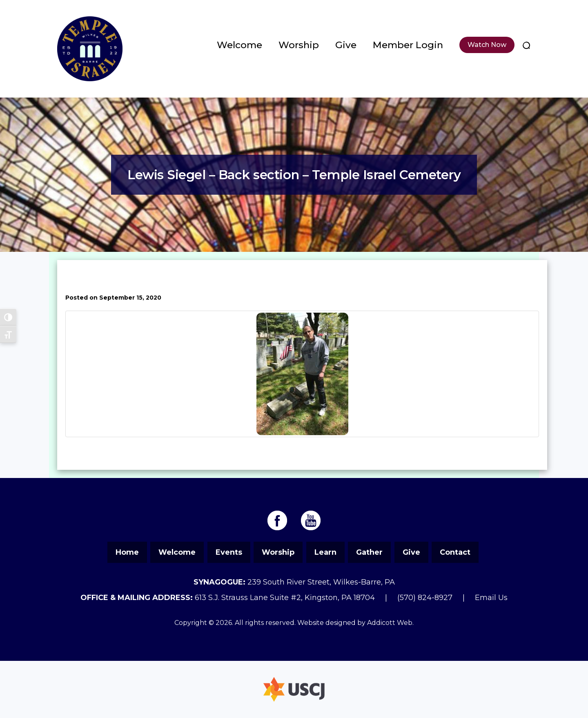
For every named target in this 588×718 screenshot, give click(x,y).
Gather (369, 552)
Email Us (491, 598)
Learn (325, 552)
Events (229, 552)
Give (346, 45)
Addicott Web (390, 623)
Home (127, 552)
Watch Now (487, 45)
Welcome (239, 45)
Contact (455, 552)
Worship (299, 45)
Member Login (408, 45)
